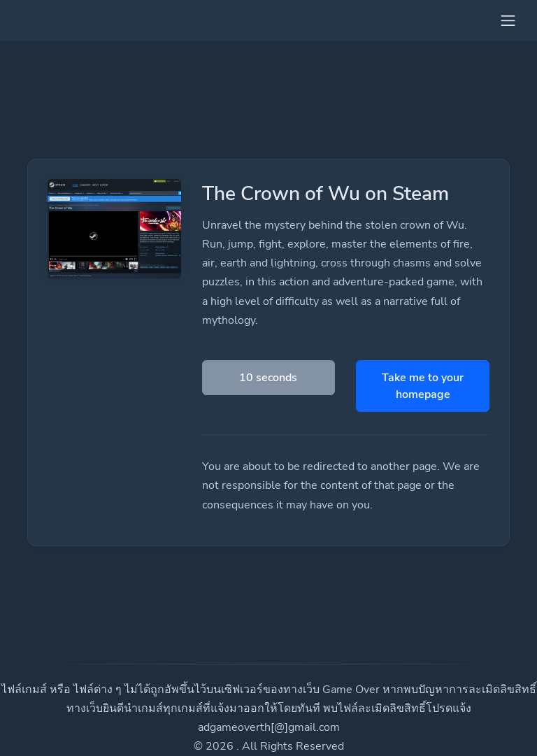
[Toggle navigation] (508, 21)
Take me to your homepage (423, 386)
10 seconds (268, 378)
